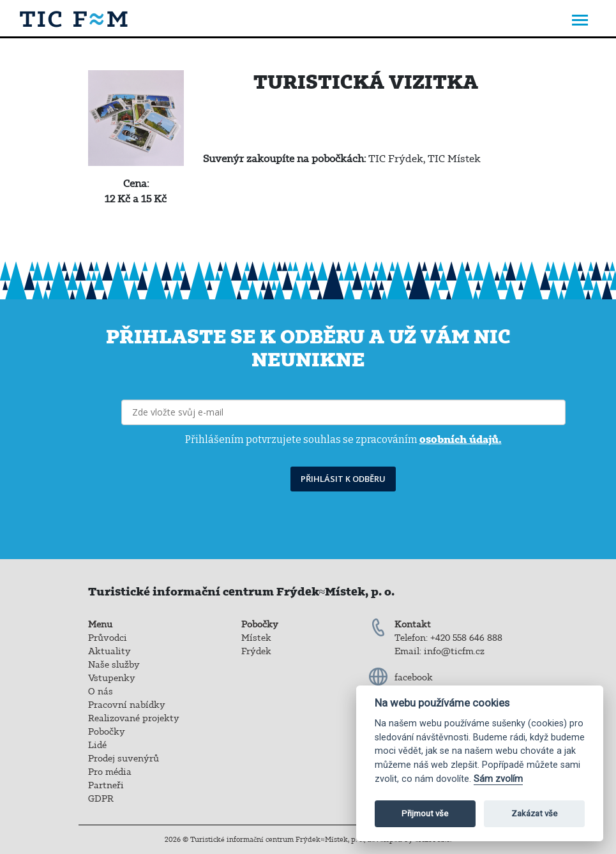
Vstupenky (112, 678)
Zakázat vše (534, 813)
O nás (101, 691)
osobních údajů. (461, 439)
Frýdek (256, 651)
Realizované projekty (134, 718)
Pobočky (107, 731)
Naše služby (114, 664)
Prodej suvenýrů (124, 758)
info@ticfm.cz (454, 651)
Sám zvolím (498, 779)
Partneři (106, 785)
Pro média (110, 772)
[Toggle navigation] (580, 21)
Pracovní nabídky (127, 705)
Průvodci (108, 638)
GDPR (101, 798)
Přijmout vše (425, 813)
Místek (256, 638)
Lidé (97, 745)
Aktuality (109, 651)
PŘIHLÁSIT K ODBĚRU (343, 479)
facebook (414, 677)
